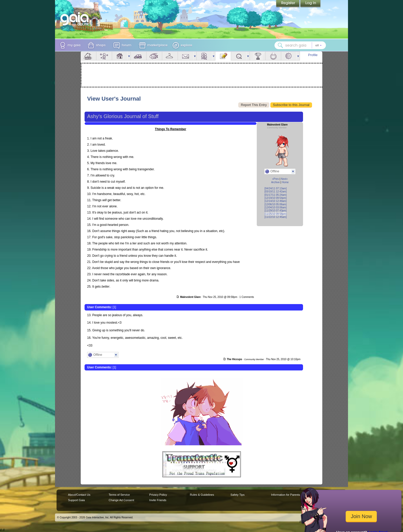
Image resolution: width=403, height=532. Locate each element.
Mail (186, 56)
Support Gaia (76, 500)
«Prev (276, 179)
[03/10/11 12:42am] (276, 192)
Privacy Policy (158, 495)
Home (285, 182)
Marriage (273, 56)
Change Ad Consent (121, 500)
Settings (289, 56)
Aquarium (154, 56)
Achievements (258, 56)
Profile (313, 55)
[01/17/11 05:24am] (276, 195)
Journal (223, 56)
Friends (204, 56)
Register (288, 4)
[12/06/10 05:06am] (276, 204)
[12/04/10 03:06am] (276, 207)
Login (310, 4)
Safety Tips (238, 495)
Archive (275, 182)
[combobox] (300, 45)
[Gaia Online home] (76, 19)
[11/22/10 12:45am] (276, 217)
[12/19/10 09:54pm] (276, 198)
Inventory (170, 56)
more (129, 56)
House (120, 56)
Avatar (104, 56)
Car (139, 56)
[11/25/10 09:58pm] (276, 214)
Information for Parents (286, 495)
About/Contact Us (79, 495)
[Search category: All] (318, 45)
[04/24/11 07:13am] (276, 188)
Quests (239, 56)
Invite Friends (158, 500)
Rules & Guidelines (202, 495)
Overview (88, 56)
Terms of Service (119, 495)
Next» (284, 179)
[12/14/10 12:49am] (276, 201)
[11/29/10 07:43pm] (276, 211)
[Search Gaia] (280, 45)
